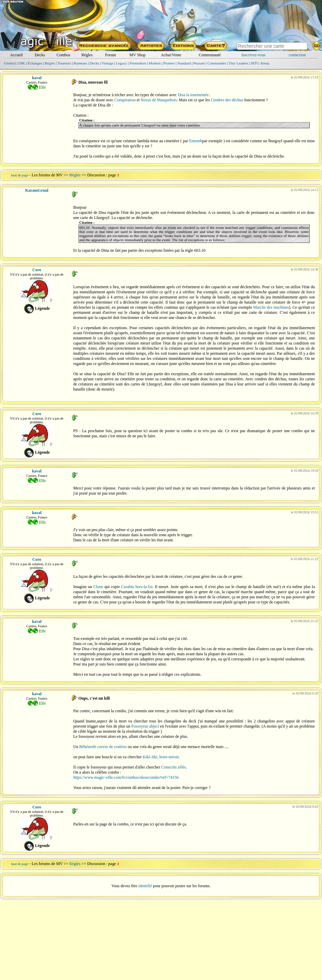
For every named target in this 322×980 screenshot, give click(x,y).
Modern (155, 63)
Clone (98, 587)
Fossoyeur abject (145, 726)
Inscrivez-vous (254, 55)
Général (10, 63)
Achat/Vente (171, 55)
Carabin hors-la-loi (137, 587)
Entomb (196, 141)
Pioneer (169, 63)
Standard (184, 63)
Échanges (35, 63)
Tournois (64, 63)
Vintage (108, 63)
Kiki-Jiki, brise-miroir (161, 757)
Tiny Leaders (238, 63)
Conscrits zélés (173, 767)
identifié (145, 886)
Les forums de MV (47, 175)
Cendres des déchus (227, 100)
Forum (111, 55)
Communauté (210, 55)
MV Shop (137, 55)
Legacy (121, 63)
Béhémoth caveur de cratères (103, 747)
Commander (217, 63)
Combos (64, 55)
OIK (22, 63)
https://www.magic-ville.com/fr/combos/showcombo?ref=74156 (126, 777)
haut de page (20, 175)
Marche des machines (271, 307)
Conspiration (125, 100)
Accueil (16, 55)
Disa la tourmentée (193, 95)
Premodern (138, 63)
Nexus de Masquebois (159, 100)
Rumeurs (80, 63)
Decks (40, 55)
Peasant (199, 63)
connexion (297, 55)
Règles (87, 55)
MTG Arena (260, 63)
